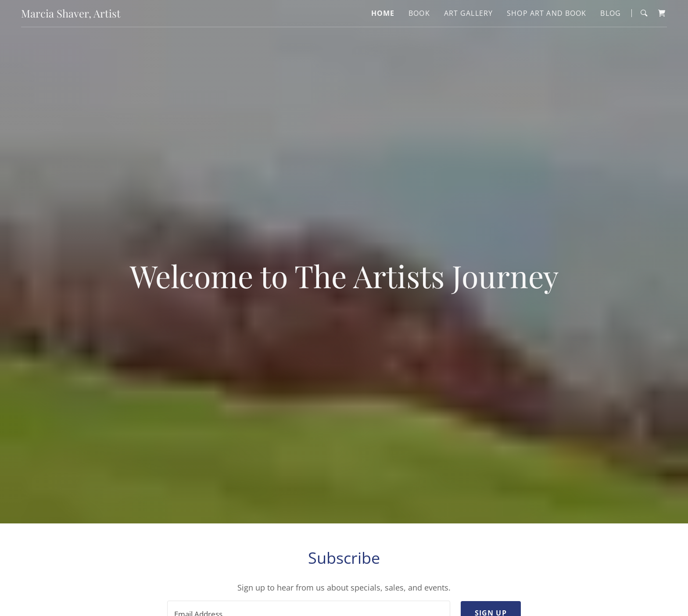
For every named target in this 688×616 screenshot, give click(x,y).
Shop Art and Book (546, 13)
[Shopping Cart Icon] (662, 13)
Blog (611, 13)
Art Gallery (469, 13)
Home (383, 13)
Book (419, 13)
